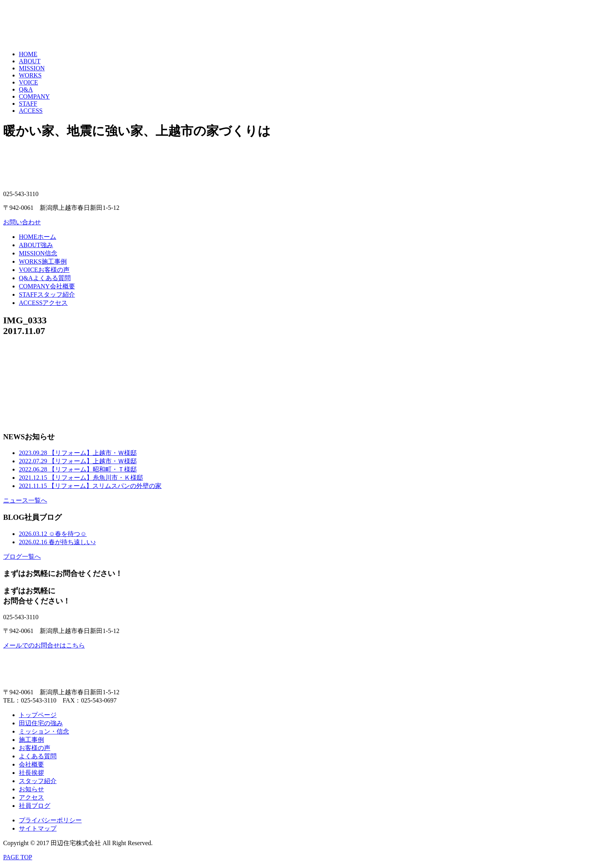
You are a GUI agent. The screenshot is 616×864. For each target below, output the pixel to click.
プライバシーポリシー (50, 820)
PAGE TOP (18, 857)
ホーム (38, 237)
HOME (28, 54)
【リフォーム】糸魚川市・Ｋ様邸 (81, 478)
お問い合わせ (22, 222)
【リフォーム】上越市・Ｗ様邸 (78, 453)
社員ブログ (35, 806)
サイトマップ (38, 828)
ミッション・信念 (44, 731)
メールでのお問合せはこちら (44, 645)
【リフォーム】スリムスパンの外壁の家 (90, 486)
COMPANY (34, 96)
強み (36, 245)
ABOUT (30, 61)
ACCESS (31, 111)
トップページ (38, 715)
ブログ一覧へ (22, 557)
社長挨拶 (31, 773)
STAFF (28, 104)
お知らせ (31, 789)
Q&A (26, 89)
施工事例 (43, 261)
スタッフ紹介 (47, 294)
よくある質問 (45, 278)
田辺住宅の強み (41, 723)
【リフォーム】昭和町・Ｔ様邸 (78, 469)
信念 (38, 253)
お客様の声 (44, 270)
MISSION (32, 68)
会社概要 (47, 286)
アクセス (43, 303)
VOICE (28, 82)
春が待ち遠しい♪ (57, 542)
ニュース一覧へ (25, 500)
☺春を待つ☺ (53, 534)
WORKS (30, 75)
